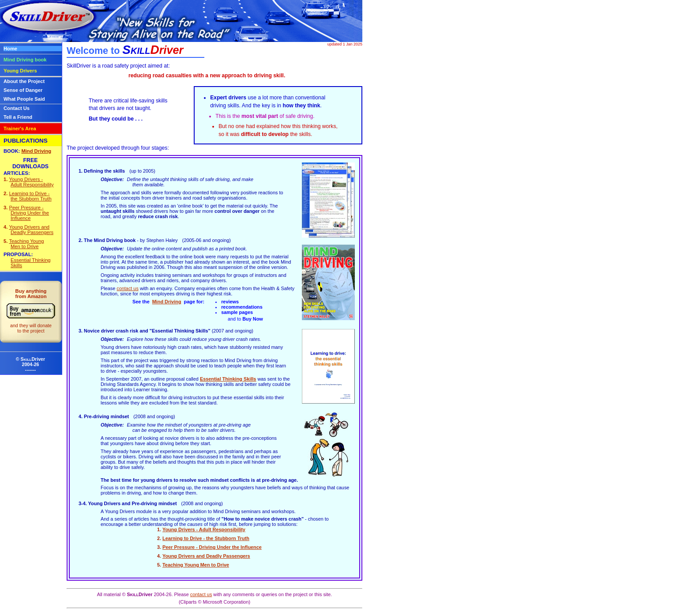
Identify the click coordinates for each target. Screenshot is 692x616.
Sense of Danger (23, 90)
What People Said (24, 99)
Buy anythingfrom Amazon (31, 311)
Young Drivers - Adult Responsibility (204, 529)
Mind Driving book (25, 60)
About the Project (24, 81)
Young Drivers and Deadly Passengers (206, 556)
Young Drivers (20, 71)
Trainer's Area (20, 128)
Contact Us (17, 108)
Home (10, 49)
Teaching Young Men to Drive (196, 565)
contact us (128, 288)
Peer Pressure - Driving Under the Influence (212, 547)
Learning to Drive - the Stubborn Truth (206, 538)
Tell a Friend (18, 117)
